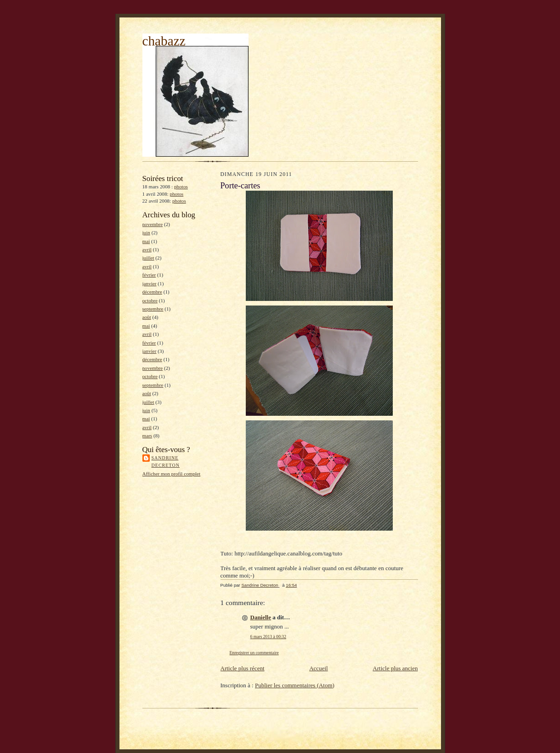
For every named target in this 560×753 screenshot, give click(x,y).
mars (147, 436)
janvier (150, 283)
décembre (152, 292)
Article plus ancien (395, 668)
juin (146, 232)
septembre (153, 309)
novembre (153, 224)
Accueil (318, 668)
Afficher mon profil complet (172, 474)
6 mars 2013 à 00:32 (268, 637)
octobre (150, 300)
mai (146, 241)
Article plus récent (243, 668)
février (149, 275)
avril (147, 249)
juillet (148, 258)
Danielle (261, 617)
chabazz (164, 41)
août (147, 317)
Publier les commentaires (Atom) (295, 685)
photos (181, 187)
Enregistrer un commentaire (254, 653)
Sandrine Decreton (166, 461)
